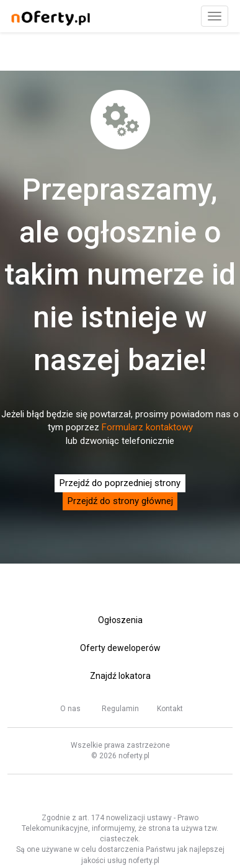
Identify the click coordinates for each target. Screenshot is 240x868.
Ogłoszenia (120, 620)
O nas (70, 709)
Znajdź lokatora (120, 676)
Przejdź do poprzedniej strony (120, 483)
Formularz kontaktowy (147, 427)
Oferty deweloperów (120, 648)
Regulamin (120, 709)
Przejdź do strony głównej (120, 501)
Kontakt (170, 709)
